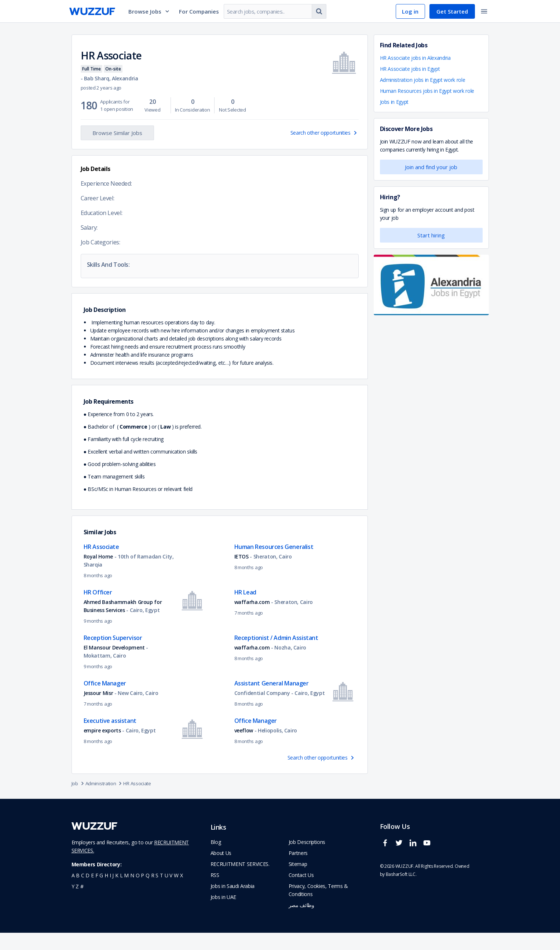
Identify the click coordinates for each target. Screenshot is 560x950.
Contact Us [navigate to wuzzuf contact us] (301, 892)
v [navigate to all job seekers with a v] (171, 893)
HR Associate (137, 801)
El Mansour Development (115, 665)
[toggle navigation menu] (484, 11)
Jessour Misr (98, 710)
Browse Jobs (149, 11)
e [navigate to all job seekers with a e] (92, 893)
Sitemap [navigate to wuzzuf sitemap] (298, 881)
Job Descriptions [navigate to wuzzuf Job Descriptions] (307, 859)
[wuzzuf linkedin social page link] (415, 863)
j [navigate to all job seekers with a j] (113, 893)
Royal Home (99, 574)
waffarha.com (252, 619)
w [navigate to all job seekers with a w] (176, 893)
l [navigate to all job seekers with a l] (121, 893)
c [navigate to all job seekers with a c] (83, 893)
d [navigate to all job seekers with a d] (87, 893)
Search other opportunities (325, 133)
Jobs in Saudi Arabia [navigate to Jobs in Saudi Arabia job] (233, 903)
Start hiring (431, 235)
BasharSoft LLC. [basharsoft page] (401, 891)
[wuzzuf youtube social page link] (429, 863)
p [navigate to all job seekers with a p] (142, 893)
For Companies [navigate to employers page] (199, 11)
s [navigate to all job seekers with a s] (157, 893)
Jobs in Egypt (394, 102)
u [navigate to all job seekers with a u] (166, 893)
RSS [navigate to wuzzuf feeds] (215, 892)
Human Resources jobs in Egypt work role (427, 91)
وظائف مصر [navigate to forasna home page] (301, 922)
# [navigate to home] (82, 904)
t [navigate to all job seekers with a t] (162, 893)
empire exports (102, 748)
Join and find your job (431, 167)
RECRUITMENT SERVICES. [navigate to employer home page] (240, 881)
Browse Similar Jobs (117, 133)
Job (78, 801)
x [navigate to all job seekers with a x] (182, 893)
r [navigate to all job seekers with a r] (153, 893)
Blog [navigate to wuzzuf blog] (216, 859)
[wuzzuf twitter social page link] (401, 863)
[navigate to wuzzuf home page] (92, 11)
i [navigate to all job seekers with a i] (110, 893)
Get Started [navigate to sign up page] (452, 11)
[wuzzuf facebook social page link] (387, 863)
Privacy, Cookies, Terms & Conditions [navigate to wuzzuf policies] (318, 907)
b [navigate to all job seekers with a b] (78, 893)
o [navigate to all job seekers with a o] (138, 893)
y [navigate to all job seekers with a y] (73, 904)
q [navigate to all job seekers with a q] (148, 893)
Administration (105, 801)
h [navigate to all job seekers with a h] (106, 893)
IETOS (241, 574)
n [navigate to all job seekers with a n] (132, 893)
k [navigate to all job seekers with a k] (117, 893)
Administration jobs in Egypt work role (423, 80)
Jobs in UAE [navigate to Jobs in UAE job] (223, 914)
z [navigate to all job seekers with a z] (77, 904)
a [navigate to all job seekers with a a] (73, 893)
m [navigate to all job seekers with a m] (126, 893)
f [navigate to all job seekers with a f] (97, 893)
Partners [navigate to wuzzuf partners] (298, 870)
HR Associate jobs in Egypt (410, 69)
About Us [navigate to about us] (221, 870)
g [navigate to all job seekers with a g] (101, 893)
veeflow (244, 748)
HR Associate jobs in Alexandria (415, 58)
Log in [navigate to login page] (410, 11)
